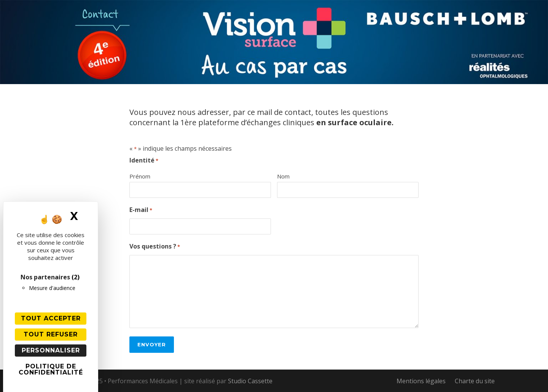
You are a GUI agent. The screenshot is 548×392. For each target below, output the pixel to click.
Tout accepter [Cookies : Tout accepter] (51, 318)
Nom (283, 176)
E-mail (141, 210)
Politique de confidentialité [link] (51, 369)
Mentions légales (421, 381)
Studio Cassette (250, 381)
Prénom (140, 176)
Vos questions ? (155, 247)
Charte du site (475, 381)
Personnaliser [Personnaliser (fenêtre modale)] (51, 350)
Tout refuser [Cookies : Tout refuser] (51, 334)
